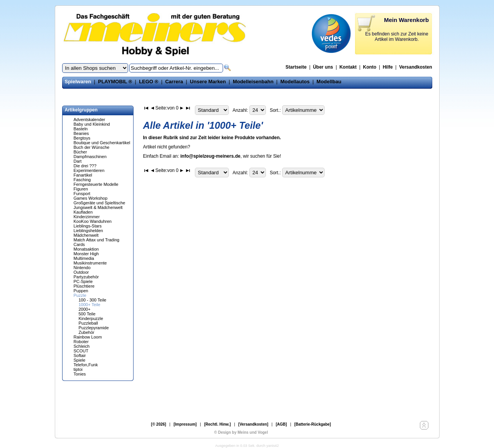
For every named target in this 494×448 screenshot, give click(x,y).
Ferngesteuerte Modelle (96, 184)
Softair (80, 355)
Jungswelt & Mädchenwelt (98, 207)
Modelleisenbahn (253, 82)
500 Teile (87, 314)
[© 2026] (158, 424)
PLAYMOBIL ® (115, 82)
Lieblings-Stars (88, 226)
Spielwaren (78, 82)
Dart (78, 161)
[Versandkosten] (253, 424)
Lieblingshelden (88, 231)
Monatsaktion (86, 249)
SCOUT (81, 351)
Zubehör (87, 332)
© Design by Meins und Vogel (241, 432)
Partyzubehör (86, 277)
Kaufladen (83, 212)
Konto (370, 67)
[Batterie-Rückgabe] (313, 424)
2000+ (85, 309)
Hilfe (388, 67)
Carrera (174, 82)
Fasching (82, 180)
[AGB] (281, 424)
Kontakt (348, 67)
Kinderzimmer (87, 217)
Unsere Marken (208, 82)
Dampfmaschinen (90, 157)
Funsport (82, 194)
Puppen (81, 291)
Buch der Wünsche (92, 147)
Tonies (80, 374)
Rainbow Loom (88, 337)
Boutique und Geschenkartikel (102, 143)
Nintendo (82, 268)
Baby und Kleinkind (92, 124)
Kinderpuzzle (91, 318)
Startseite (296, 67)
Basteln (81, 129)
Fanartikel (83, 175)
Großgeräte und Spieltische (100, 203)
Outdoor (81, 272)
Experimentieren (89, 170)
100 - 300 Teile (93, 300)
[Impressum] (185, 424)
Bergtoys (82, 138)
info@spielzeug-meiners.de (210, 156)
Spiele (80, 360)
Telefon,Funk (86, 365)
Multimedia (84, 258)
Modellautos (295, 82)
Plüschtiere (84, 286)
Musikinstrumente (90, 263)
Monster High (86, 254)
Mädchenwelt (86, 235)
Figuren (81, 189)
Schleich (82, 346)
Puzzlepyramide (94, 328)
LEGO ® (149, 82)
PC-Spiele (83, 281)
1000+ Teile (90, 305)
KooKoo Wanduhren (93, 221)
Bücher (80, 152)
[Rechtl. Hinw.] (217, 424)
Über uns (323, 67)
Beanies (81, 133)
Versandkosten (415, 67)
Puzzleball (88, 323)
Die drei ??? (85, 166)
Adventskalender (90, 120)
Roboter (81, 342)
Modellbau (329, 82)
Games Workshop (91, 198)
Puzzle (80, 295)
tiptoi (78, 369)
